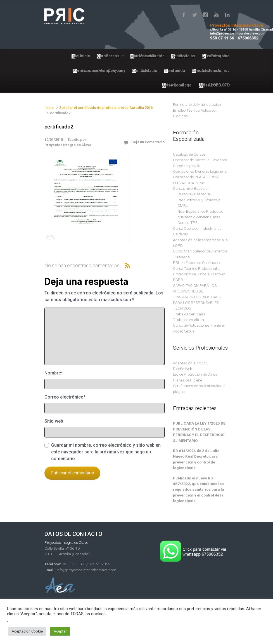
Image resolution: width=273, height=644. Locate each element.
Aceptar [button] (60, 631)
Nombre (54, 373)
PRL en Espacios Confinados (197, 263)
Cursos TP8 (187, 223)
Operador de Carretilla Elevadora (200, 160)
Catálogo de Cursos (189, 154)
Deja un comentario (148, 142)
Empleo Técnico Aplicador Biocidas (195, 113)
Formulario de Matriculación (197, 104)
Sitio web (54, 421)
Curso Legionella (187, 166)
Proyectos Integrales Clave (68, 145)
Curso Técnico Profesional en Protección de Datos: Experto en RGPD (199, 274)
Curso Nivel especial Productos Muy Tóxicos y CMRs (199, 200)
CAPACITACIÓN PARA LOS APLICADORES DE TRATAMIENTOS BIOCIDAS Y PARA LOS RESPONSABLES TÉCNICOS (197, 297)
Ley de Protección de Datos (195, 374)
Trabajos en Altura (188, 320)
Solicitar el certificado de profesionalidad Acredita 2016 (106, 108)
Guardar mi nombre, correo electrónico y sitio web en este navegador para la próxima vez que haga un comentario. (106, 452)
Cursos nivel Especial (191, 188)
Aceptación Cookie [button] (27, 631)
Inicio (49, 108)
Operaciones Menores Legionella (200, 171)
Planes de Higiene (187, 380)
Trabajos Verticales (189, 314)
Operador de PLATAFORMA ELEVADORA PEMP (196, 180)
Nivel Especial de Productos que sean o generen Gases (200, 214)
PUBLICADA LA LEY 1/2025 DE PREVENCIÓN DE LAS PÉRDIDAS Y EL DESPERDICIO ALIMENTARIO (199, 432)
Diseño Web (183, 369)
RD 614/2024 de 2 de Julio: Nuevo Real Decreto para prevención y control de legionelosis (197, 459)
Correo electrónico (65, 397)
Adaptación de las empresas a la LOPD (200, 243)
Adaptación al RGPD (190, 363)
